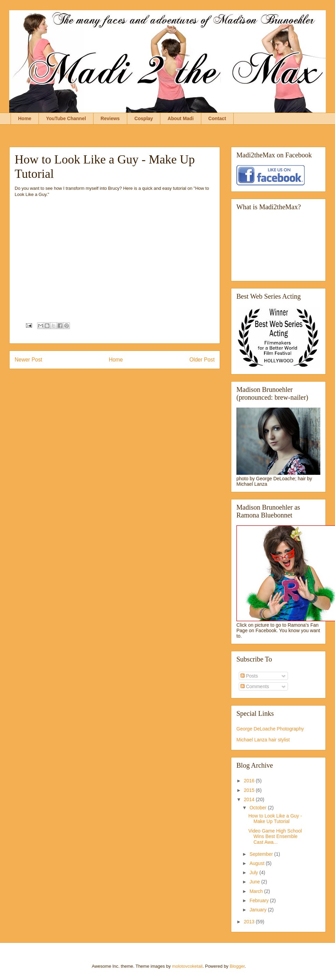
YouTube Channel (66, 118)
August (257, 863)
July (254, 872)
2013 (250, 922)
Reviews (110, 118)
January (259, 910)
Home (25, 118)
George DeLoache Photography (270, 729)
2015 (250, 790)
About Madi (180, 118)
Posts (249, 676)
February (260, 900)
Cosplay (144, 118)
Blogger (237, 966)
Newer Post (28, 360)
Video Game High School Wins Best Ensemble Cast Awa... (275, 837)
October (259, 808)
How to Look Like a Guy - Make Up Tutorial (275, 819)
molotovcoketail (187, 966)
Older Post (202, 360)
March (257, 891)
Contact (217, 118)
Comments (255, 686)
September (262, 854)
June (255, 882)
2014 (250, 799)
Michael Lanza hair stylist (263, 740)
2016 (250, 781)
